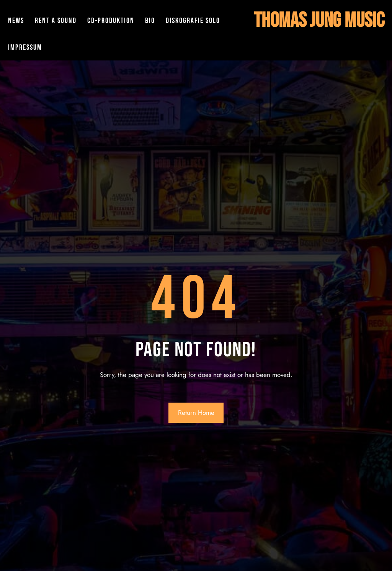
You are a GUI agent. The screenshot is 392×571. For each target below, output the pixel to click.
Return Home (196, 413)
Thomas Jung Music (319, 20)
